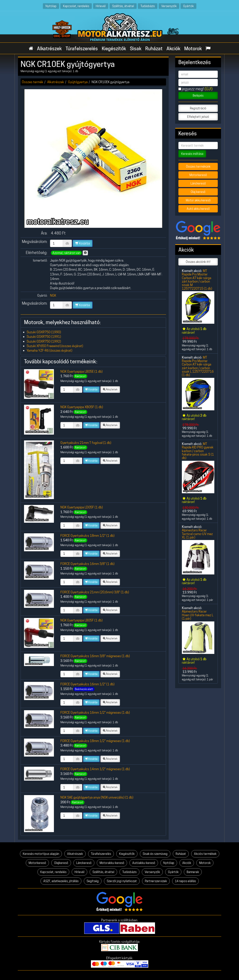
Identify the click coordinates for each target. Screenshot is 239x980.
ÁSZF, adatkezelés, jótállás (61, 881)
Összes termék (33, 82)
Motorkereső (198, 175)
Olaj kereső (198, 192)
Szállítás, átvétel (123, 6)
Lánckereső (198, 183)
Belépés (198, 95)
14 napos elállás (185, 881)
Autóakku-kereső (144, 863)
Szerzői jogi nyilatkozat (122, 881)
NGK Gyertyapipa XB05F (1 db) (82, 407)
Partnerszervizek (156, 881)
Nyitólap (51, 6)
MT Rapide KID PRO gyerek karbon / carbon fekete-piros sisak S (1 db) (198, 451)
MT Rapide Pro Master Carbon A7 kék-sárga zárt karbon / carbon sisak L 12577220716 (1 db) (198, 366)
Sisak (136, 49)
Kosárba (83, 243)
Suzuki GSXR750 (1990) (44, 332)
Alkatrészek (49, 49)
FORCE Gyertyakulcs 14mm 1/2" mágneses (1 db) (95, 769)
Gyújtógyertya (78, 82)
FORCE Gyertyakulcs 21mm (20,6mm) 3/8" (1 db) (95, 592)
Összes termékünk (198, 167)
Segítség (93, 881)
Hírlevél (101, 6)
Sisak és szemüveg (155, 854)
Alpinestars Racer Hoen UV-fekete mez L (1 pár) (198, 615)
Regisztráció (198, 108)
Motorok (193, 49)
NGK (53, 295)
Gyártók (188, 6)
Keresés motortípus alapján (41, 854)
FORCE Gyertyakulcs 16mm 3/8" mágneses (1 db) (95, 656)
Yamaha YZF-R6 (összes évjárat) (49, 350)
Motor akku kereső (198, 200)
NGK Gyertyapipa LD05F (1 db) (82, 507)
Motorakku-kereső (112, 863)
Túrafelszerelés (82, 49)
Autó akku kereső (198, 209)
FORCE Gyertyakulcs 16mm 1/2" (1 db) (87, 684)
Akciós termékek (205, 854)
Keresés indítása (192, 154)
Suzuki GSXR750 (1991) (44, 337)
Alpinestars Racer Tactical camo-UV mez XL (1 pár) (197, 534)
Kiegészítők (114, 49)
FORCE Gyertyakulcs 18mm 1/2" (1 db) (87, 536)
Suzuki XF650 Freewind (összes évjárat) (55, 346)
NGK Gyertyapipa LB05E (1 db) (82, 371)
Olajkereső (61, 863)
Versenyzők (169, 6)
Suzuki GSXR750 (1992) (44, 341)
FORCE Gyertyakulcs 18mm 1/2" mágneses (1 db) (95, 741)
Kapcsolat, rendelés (76, 6)
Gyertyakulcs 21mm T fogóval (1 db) (86, 443)
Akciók (173, 49)
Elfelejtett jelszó (198, 117)
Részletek (110, 389)
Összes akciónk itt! (198, 262)
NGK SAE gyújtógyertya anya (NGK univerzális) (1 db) (97, 797)
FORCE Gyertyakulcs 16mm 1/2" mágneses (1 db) (95, 712)
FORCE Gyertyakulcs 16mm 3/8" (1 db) (87, 564)
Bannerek (193, 872)
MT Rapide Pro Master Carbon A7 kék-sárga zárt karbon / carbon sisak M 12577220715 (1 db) (197, 280)
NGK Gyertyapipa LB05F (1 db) (82, 620)
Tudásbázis (148, 6)
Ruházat (154, 49)
